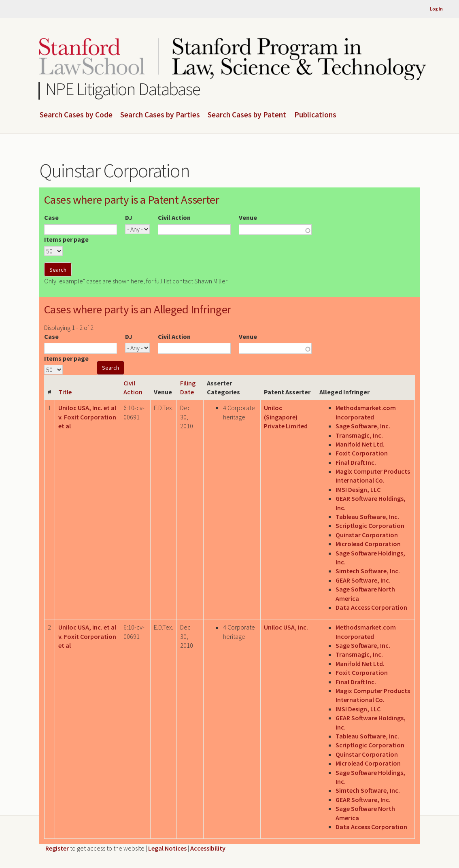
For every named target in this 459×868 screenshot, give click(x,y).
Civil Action (174, 217)
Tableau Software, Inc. (367, 517)
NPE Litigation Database (123, 89)
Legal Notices (167, 848)
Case (51, 217)
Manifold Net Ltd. (360, 444)
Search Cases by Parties (160, 115)
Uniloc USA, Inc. (286, 627)
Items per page (66, 239)
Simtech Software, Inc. (368, 571)
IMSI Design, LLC (358, 489)
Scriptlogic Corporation (370, 525)
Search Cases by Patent (247, 115)
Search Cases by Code (76, 115)
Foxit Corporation (362, 453)
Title (65, 392)
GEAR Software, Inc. (363, 580)
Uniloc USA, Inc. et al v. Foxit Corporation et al (87, 417)
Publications (315, 115)
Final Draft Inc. (356, 462)
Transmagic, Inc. (359, 435)
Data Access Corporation (371, 607)
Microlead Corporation (368, 544)
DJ (129, 217)
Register (57, 848)
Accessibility (208, 848)
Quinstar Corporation (367, 535)
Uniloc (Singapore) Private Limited (286, 417)
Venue (248, 217)
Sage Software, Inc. (363, 426)
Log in (436, 9)
